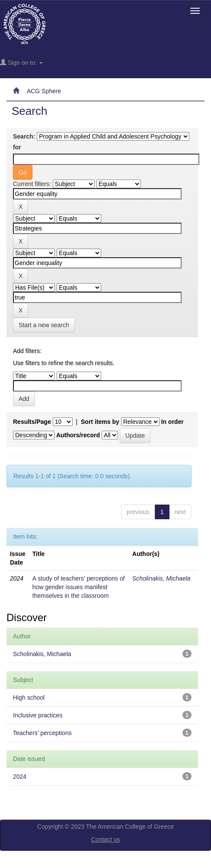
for (17, 147)
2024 (20, 776)
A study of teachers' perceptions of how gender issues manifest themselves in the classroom (79, 587)
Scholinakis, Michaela (161, 578)
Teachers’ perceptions (42, 733)
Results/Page (32, 422)
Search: (24, 136)
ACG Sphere (44, 91)
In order (173, 422)
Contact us (106, 840)
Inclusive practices (38, 715)
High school (29, 698)
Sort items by (100, 422)
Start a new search (44, 325)
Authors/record (78, 435)
